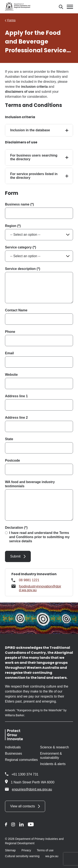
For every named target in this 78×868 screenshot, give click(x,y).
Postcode (12, 460)
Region (11, 226)
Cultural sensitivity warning (22, 856)
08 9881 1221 (29, 580)
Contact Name (16, 310)
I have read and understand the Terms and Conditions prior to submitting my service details (39, 537)
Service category (18, 247)
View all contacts (23, 806)
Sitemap (10, 850)
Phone (10, 332)
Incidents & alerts (53, 764)
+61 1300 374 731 (25, 774)
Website (11, 375)
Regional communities (21, 760)
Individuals (13, 747)
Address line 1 (16, 396)
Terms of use (45, 850)
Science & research (55, 747)
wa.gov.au (52, 856)
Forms (11, 20)
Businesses (14, 753)
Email (9, 353)
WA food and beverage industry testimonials (30, 484)
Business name (17, 204)
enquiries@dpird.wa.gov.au (28, 789)
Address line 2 (16, 418)
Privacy (26, 850)
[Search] (61, 7)
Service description (20, 269)
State (9, 439)
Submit (15, 556)
